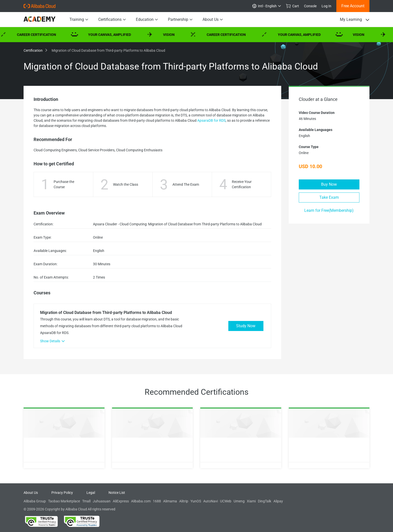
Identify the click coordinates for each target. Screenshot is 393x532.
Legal (91, 493)
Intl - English (267, 6)
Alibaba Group (35, 501)
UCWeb (226, 501)
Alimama (170, 501)
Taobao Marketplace (64, 501)
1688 (157, 501)
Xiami (251, 501)
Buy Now (329, 184)
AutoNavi (211, 501)
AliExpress (121, 501)
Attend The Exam (186, 184)
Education (147, 20)
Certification (35, 50)
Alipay (278, 501)
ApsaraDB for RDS (211, 120)
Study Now (246, 326)
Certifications (112, 20)
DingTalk (265, 501)
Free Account (353, 6)
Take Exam (329, 197)
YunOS (196, 501)
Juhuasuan (102, 501)
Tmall (86, 501)
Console (310, 6)
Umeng (239, 501)
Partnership (180, 20)
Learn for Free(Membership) (329, 210)
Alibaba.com (141, 501)
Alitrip (184, 501)
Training (79, 20)
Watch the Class (126, 184)
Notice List (117, 493)
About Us (213, 20)
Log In (326, 6)
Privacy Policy (62, 493)
